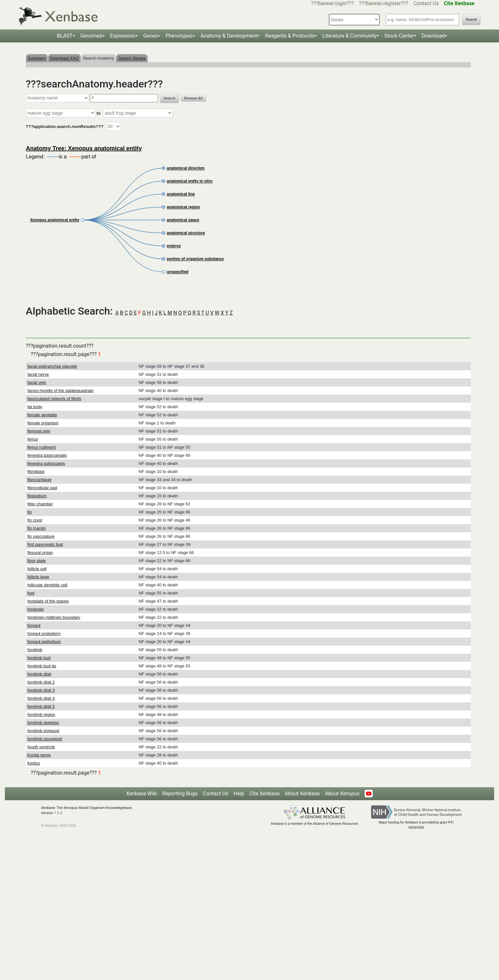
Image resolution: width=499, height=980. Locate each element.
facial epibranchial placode (52, 366)
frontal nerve (39, 755)
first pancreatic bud (45, 544)
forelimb (35, 650)
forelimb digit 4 (41, 698)
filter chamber (40, 504)
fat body (35, 407)
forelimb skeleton (43, 723)
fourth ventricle (41, 747)
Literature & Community (349, 36)
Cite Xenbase (265, 794)
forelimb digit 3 (41, 690)
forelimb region (41, 715)
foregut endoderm (44, 634)
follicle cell (37, 569)
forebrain (36, 609)
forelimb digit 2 (41, 682)
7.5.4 (58, 813)
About (342, 794)
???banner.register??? (384, 3)
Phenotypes (179, 36)
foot (31, 593)
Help (239, 794)
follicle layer (39, 577)
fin (30, 512)
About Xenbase (302, 794)
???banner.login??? (332, 3)
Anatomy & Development (229, 36)
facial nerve (38, 374)
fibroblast (36, 472)
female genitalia (42, 415)
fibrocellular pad (42, 488)
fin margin (37, 528)
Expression (123, 36)
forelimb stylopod (43, 731)
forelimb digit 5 (41, 706)
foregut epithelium (44, 642)
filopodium (37, 496)
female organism (43, 423)
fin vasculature (41, 536)
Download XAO (64, 58)
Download (433, 36)
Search (471, 20)
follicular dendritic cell (48, 585)
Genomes (91, 36)
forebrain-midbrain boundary (54, 617)
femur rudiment (42, 447)
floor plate (37, 561)
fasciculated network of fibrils (54, 399)
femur (33, 439)
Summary (37, 58)
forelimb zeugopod (45, 739)
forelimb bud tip (42, 666)
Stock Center (399, 36)
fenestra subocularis (46, 463)
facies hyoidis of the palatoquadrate (61, 391)
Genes (150, 36)
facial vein (37, 382)
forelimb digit (40, 674)
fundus (34, 763)
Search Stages (132, 58)
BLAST (65, 36)
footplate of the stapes (48, 601)
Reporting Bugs (180, 794)
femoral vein (39, 431)
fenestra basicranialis (47, 455)
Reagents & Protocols (290, 36)
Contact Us (426, 3)
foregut (34, 625)
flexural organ (40, 553)
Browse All (193, 98)
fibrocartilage (40, 480)
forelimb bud (39, 658)
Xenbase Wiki (142, 794)
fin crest (35, 520)
